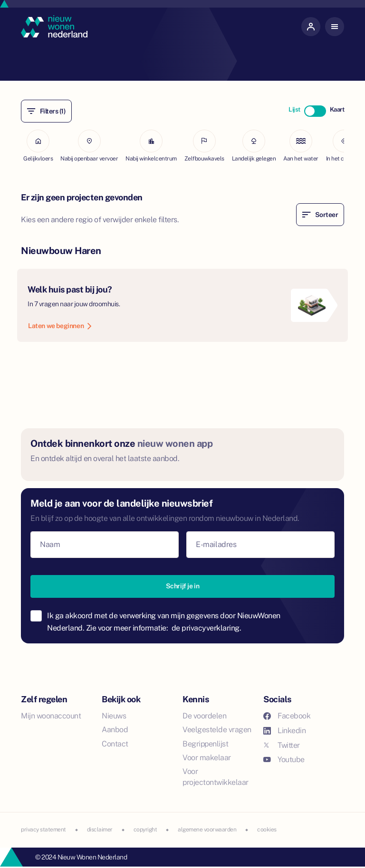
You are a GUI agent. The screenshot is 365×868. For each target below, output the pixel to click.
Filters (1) (46, 111)
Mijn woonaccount (51, 716)
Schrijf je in (183, 586)
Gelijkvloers (38, 146)
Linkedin (284, 731)
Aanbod (115, 730)
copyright (145, 830)
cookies (267, 830)
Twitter (282, 745)
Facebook (287, 716)
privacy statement (43, 830)
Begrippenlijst (205, 744)
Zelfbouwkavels (204, 146)
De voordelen (204, 716)
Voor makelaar (207, 758)
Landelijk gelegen (254, 146)
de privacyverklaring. (207, 628)
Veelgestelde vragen (217, 730)
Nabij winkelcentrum (151, 146)
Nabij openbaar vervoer (89, 146)
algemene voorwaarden (207, 830)
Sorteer (320, 215)
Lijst (294, 109)
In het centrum (344, 146)
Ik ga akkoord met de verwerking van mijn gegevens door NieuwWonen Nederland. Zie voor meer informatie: (164, 622)
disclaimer (100, 830)
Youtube (284, 759)
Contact (115, 744)
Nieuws (114, 716)
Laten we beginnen (60, 326)
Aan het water (301, 146)
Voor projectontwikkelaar (216, 777)
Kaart (337, 109)
